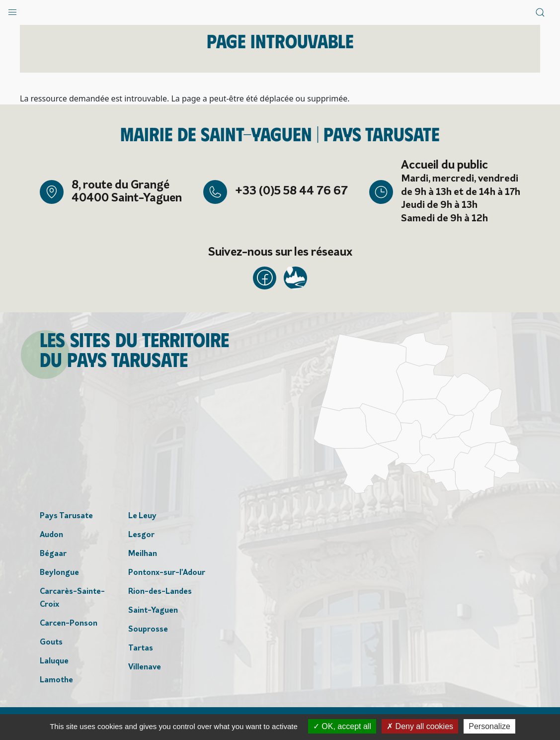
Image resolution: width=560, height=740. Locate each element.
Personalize (489, 726)
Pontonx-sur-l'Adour (167, 574)
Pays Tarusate (66, 517)
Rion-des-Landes (160, 593)
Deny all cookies (420, 726)
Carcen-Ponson (69, 625)
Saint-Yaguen (153, 612)
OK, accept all (342, 726)
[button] (12, 10)
